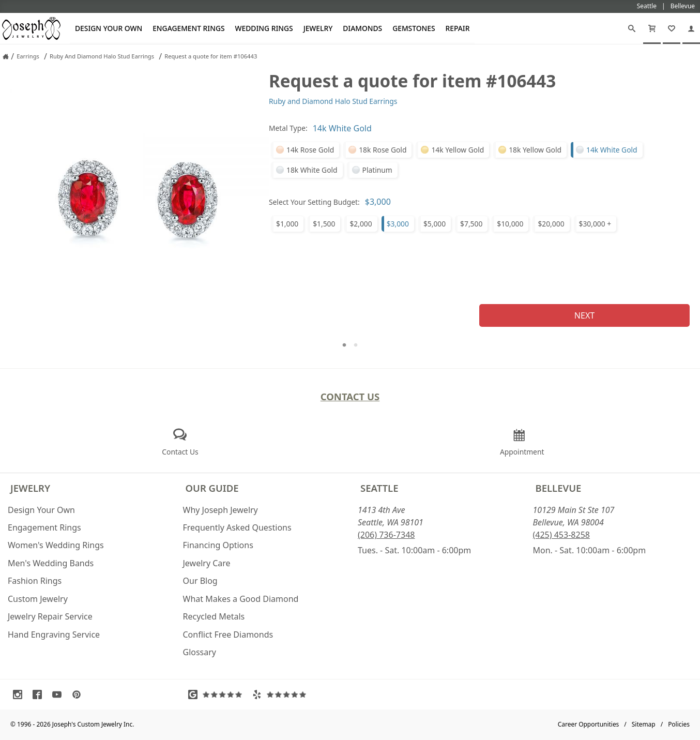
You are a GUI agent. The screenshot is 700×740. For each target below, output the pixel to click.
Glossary (200, 652)
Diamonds (362, 28)
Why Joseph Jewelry (220, 510)
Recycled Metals (214, 616)
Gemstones (414, 28)
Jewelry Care (207, 563)
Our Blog (200, 581)
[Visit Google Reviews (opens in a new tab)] (218, 694)
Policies (679, 724)
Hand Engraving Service (54, 635)
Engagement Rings (188, 28)
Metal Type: (288, 128)
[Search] (632, 28)
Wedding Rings (264, 28)
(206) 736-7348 (386, 535)
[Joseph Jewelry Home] (6, 56)
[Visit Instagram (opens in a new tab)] (20, 694)
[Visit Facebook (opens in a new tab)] (40, 694)
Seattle (379, 488)
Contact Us (350, 396)
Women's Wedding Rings (56, 545)
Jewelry (318, 28)
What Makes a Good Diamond (241, 599)
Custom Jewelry (38, 599)
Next (584, 315)
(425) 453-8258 (561, 535)
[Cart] (652, 28)
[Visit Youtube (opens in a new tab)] (59, 694)
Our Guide (212, 488)
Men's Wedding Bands (51, 563)
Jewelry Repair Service (50, 616)
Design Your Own (109, 28)
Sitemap (644, 724)
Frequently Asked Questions (237, 527)
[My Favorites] (672, 28)
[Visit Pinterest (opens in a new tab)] (79, 694)
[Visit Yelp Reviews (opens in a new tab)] (282, 694)
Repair (458, 28)
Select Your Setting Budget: (314, 202)
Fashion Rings (35, 581)
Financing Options (218, 545)
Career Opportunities (589, 724)
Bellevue (559, 488)
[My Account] (691, 28)
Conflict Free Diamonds (228, 635)
